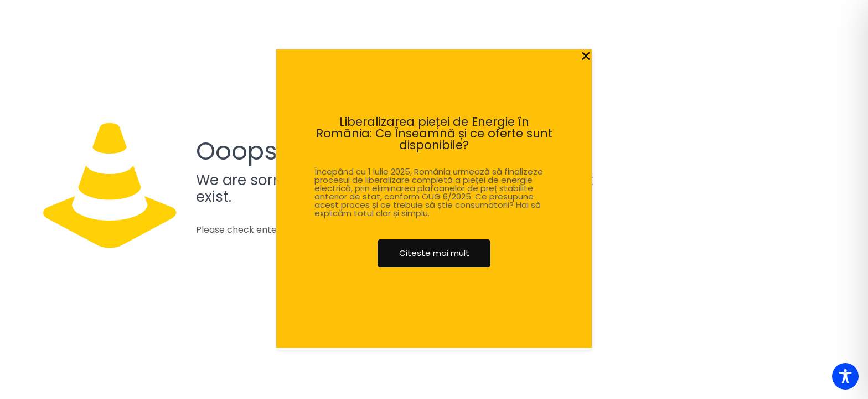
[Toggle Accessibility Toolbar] (845, 376)
